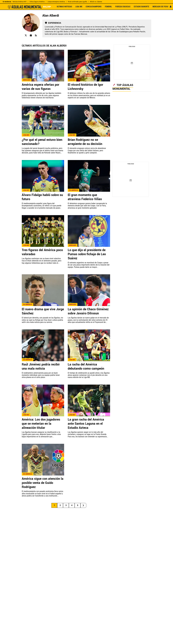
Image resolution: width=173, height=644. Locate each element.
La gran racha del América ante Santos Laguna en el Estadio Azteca (86, 424)
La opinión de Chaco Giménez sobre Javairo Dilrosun (88, 311)
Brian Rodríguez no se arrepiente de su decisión (85, 142)
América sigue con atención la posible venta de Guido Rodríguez (43, 483)
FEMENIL (108, 7)
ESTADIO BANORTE (141, 7)
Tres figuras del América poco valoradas (42, 252)
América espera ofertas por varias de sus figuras (41, 87)
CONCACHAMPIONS (94, 7)
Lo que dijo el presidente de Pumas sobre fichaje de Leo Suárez (87, 254)
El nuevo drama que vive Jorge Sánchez (43, 311)
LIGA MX (79, 7)
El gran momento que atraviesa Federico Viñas (85, 197)
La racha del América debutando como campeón (86, 367)
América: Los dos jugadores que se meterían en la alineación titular (41, 424)
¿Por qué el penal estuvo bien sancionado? (42, 142)
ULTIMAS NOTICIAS (64, 7)
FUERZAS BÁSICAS (123, 7)
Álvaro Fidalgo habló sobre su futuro (42, 197)
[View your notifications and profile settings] (171, 7)
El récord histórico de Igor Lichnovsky (85, 87)
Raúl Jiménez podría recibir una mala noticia (41, 367)
